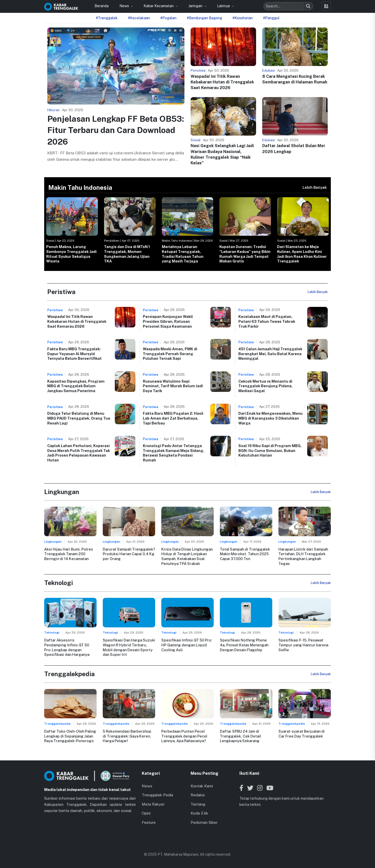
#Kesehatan (243, 18)
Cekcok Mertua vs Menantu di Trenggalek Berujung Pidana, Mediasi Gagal (265, 386)
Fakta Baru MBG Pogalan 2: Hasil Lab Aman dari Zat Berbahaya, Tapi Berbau (173, 418)
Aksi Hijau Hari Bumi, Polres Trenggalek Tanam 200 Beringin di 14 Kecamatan (69, 554)
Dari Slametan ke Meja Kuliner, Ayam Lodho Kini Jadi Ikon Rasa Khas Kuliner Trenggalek (302, 254)
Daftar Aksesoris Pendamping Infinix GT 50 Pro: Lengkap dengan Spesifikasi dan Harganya (67, 647)
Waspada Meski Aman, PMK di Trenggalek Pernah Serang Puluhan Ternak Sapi (170, 354)
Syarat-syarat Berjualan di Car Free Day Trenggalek (302, 734)
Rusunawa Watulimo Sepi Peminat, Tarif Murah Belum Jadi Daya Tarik (173, 386)
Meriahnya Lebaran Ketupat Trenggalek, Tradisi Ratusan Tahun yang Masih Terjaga (183, 254)
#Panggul (271, 18)
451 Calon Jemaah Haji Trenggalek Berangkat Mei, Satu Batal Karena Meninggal (270, 354)
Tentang (198, 804)
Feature (149, 822)
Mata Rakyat (153, 804)
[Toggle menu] (326, 6)
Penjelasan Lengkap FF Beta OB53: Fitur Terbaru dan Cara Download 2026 (116, 130)
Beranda (102, 6)
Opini (146, 813)
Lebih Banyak (315, 187)
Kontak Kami (202, 786)
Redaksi (198, 795)
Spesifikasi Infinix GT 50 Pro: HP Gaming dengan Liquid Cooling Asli (187, 645)
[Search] (308, 6)
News (125, 6)
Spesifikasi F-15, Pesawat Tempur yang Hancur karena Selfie (303, 645)
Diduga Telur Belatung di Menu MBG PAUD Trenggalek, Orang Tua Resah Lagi (79, 418)
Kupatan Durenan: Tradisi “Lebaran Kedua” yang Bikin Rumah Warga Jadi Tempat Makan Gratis (245, 254)
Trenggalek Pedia (157, 795)
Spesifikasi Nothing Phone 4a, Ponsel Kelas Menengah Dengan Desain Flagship (244, 645)
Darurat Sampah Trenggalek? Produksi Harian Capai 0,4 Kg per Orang (129, 554)
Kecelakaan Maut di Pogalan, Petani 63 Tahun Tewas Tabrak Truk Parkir (267, 321)
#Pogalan (168, 18)
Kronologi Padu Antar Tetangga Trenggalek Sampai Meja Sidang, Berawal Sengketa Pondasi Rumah (174, 453)
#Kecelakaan (139, 18)
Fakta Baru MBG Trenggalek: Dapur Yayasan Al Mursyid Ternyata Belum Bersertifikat (74, 354)
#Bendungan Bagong (204, 18)
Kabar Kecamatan (159, 6)
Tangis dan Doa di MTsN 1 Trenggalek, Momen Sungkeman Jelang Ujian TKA (127, 254)
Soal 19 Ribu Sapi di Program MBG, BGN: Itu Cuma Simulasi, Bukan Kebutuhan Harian (270, 450)
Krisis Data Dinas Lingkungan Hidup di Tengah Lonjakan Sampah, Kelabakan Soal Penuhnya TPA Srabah (187, 556)
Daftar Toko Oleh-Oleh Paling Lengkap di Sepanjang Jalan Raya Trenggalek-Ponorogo (70, 736)
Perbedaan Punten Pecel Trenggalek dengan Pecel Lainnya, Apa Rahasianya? (184, 736)
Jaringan (196, 6)
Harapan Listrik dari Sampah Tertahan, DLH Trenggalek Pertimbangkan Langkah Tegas (303, 556)
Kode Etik (199, 813)
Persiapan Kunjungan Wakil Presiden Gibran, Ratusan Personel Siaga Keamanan (168, 321)
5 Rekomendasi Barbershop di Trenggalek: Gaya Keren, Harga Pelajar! (127, 736)
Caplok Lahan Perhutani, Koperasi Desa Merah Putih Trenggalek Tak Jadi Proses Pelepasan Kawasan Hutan (79, 453)
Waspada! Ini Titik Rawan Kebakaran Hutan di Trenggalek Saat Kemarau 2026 (222, 82)
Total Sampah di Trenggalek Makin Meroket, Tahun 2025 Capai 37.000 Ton (245, 554)
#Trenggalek (107, 18)
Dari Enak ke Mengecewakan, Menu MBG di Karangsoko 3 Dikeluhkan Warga (270, 418)
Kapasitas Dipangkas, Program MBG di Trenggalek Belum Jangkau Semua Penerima (76, 386)
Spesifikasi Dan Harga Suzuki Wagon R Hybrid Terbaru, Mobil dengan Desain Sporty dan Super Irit (129, 647)
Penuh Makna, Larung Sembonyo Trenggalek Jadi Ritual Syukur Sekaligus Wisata (71, 254)
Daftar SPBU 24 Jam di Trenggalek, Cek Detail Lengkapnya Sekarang (240, 736)
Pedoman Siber (204, 822)
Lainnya (224, 6)
